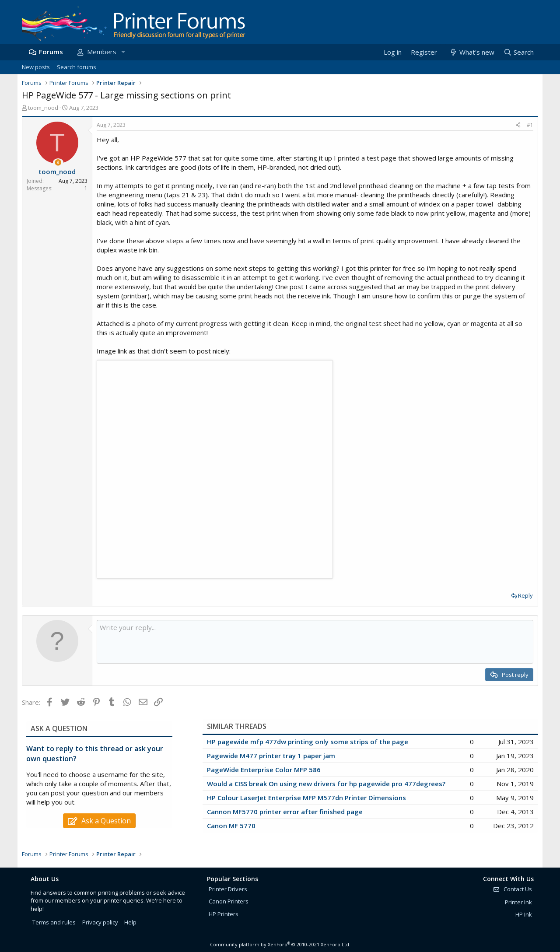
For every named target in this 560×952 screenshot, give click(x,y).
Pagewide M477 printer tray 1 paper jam (271, 756)
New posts (36, 67)
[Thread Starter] (58, 163)
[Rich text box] (315, 642)
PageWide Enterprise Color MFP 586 (264, 770)
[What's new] (471, 52)
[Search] (518, 52)
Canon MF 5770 (231, 826)
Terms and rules (54, 922)
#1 (530, 125)
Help (130, 922)
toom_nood (43, 108)
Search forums (77, 67)
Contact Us (512, 889)
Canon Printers (229, 901)
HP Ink (524, 914)
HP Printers (224, 914)
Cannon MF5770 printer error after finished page (285, 812)
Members (102, 52)
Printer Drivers (228, 889)
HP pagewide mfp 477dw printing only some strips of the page (308, 742)
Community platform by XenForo (280, 944)
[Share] (518, 125)
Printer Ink (518, 902)
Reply (525, 595)
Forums (51, 52)
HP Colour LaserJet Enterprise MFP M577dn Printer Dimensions (306, 798)
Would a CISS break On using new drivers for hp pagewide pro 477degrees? (326, 784)
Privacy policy (100, 922)
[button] (123, 52)
